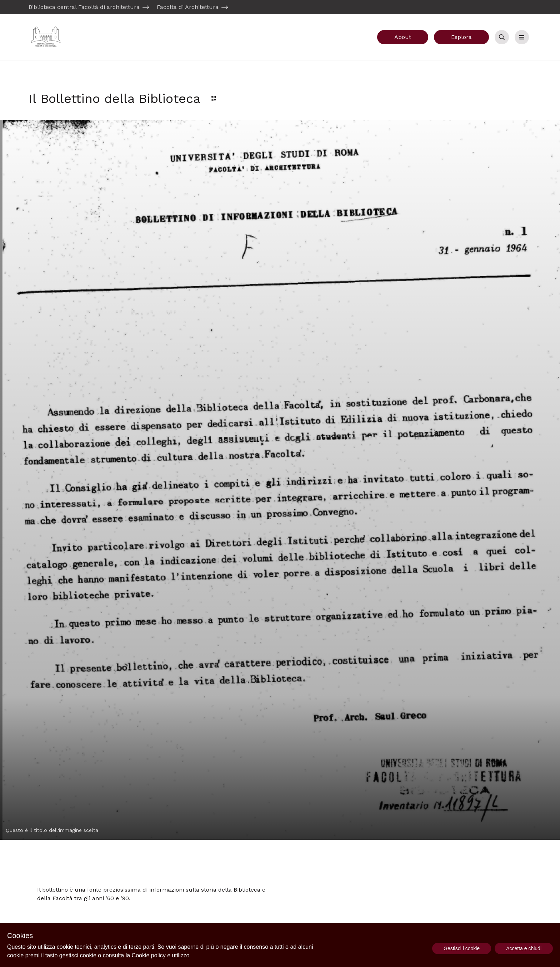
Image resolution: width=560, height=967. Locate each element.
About (403, 37)
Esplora (461, 37)
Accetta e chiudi (524, 948)
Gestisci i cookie (462, 948)
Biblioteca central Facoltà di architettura (84, 7)
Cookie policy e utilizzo (161, 955)
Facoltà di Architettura (188, 7)
